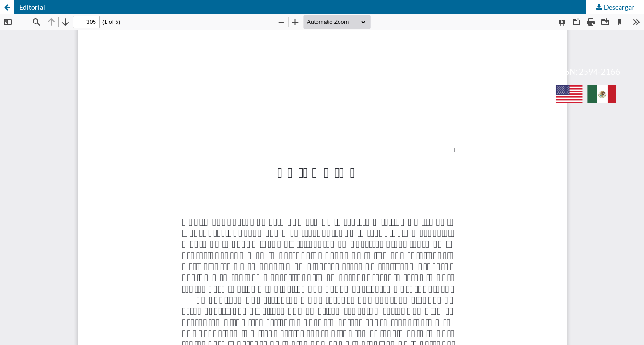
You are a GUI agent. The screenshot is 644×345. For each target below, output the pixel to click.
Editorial (32, 7)
